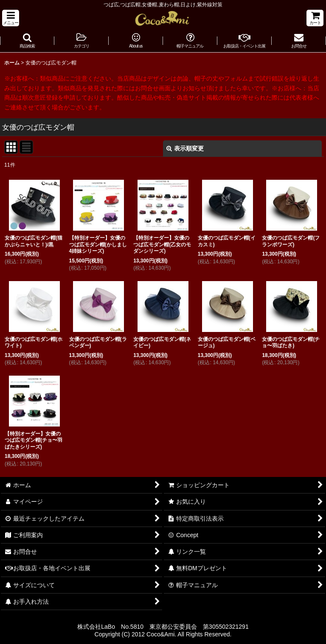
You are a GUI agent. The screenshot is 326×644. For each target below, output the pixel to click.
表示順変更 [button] (185, 148)
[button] (11, 18)
